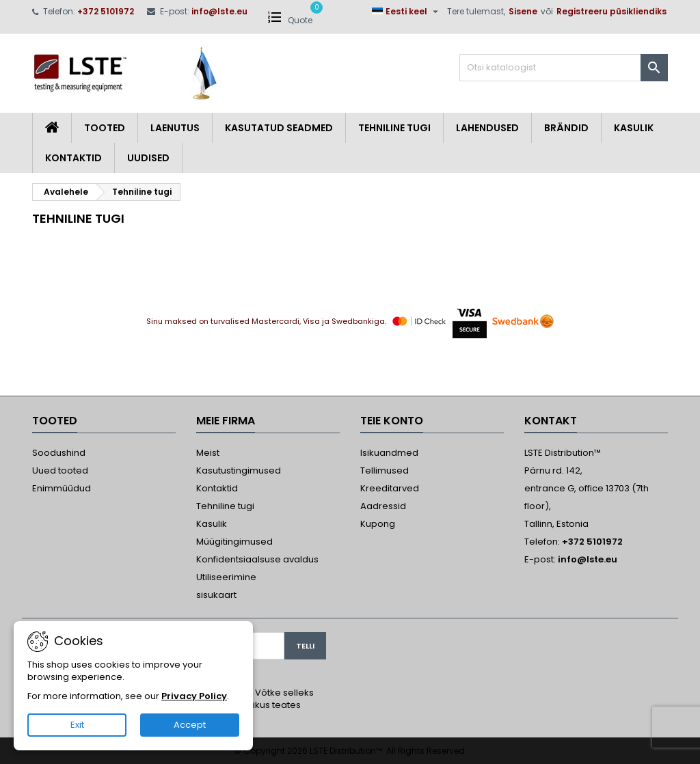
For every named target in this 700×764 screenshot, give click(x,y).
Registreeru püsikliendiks (611, 11)
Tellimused (385, 470)
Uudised (148, 158)
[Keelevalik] (407, 12)
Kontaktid (73, 158)
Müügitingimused (234, 542)
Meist (208, 453)
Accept (190, 725)
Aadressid (383, 506)
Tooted (105, 128)
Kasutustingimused (239, 470)
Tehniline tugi (394, 128)
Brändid (566, 128)
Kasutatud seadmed (279, 128)
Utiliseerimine (226, 577)
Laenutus (175, 128)
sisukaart (216, 595)
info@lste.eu (219, 11)
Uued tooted (60, 470)
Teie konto (392, 421)
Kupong (378, 524)
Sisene (523, 11)
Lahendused (487, 128)
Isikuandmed (389, 453)
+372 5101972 (106, 11)
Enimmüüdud (62, 488)
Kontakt (551, 421)
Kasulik (634, 128)
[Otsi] (564, 68)
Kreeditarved (390, 488)
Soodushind (59, 453)
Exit (77, 725)
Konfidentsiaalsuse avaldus (257, 559)
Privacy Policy (194, 696)
